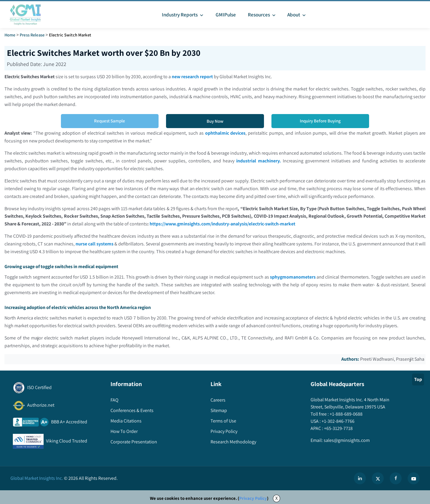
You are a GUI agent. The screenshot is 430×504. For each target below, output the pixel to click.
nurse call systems (95, 244)
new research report (193, 77)
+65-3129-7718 (338, 429)
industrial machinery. (259, 161)
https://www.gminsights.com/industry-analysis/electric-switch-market (238, 224)
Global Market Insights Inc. (37, 478)
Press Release (32, 35)
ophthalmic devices (225, 133)
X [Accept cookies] (277, 498)
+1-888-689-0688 (346, 414)
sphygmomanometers (293, 277)
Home (10, 35)
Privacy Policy (253, 498)
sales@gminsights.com (346, 441)
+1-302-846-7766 (338, 421)
